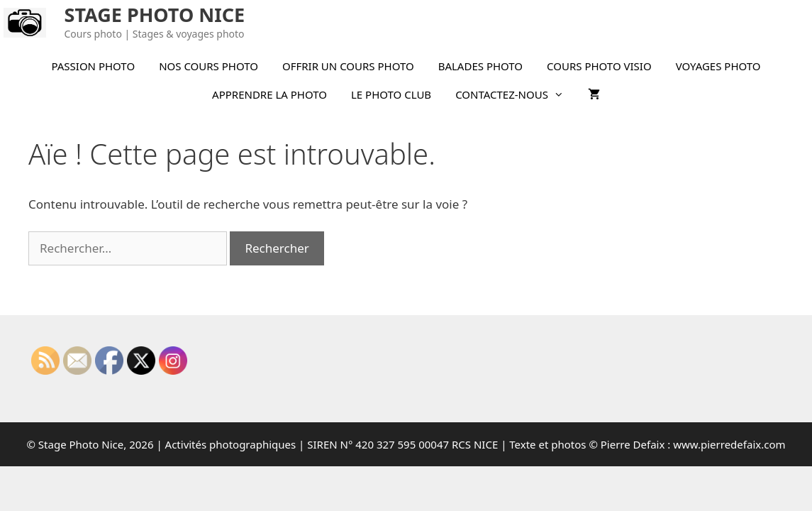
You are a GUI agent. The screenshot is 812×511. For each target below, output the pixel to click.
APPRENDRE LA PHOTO (269, 94)
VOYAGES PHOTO (718, 66)
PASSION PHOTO (93, 66)
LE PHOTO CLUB (391, 94)
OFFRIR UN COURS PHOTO (348, 66)
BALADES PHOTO (480, 66)
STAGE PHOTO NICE (155, 15)
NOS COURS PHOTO (208, 66)
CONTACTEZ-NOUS (516, 94)
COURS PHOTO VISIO (599, 66)
